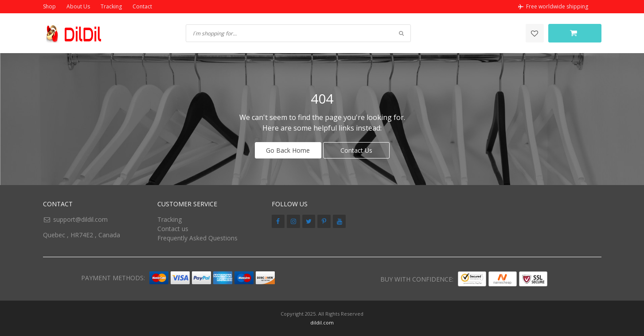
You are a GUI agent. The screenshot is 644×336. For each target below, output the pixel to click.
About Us (78, 6)
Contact (142, 6)
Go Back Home (288, 150)
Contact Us (356, 150)
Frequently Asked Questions (197, 238)
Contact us (173, 229)
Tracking (111, 6)
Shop (49, 6)
